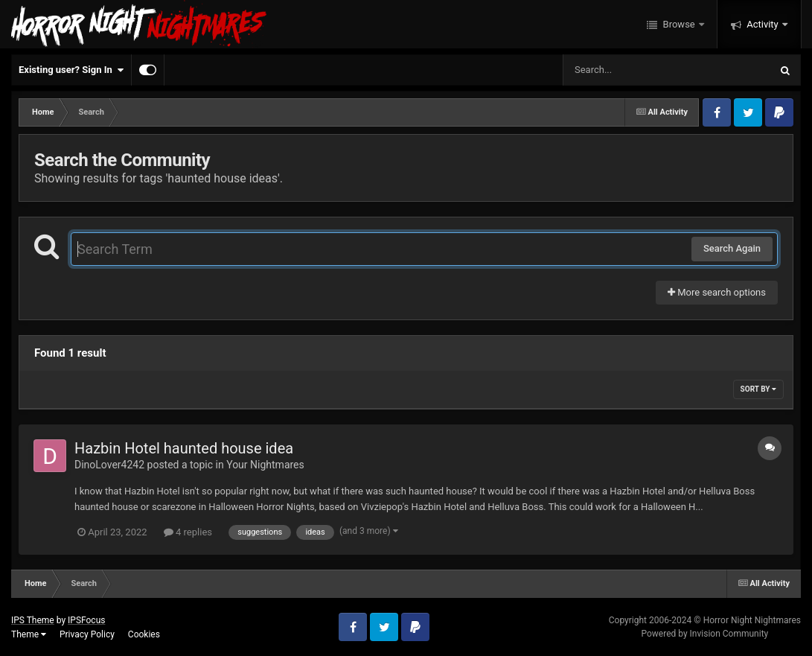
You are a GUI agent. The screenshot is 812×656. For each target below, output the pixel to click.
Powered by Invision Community (704, 634)
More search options (717, 292)
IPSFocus (86, 620)
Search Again (732, 248)
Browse (679, 24)
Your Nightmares (265, 465)
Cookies (144, 634)
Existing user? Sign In (71, 70)
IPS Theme (33, 620)
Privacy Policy (87, 634)
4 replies (188, 532)
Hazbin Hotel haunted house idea (184, 448)
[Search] (629, 70)
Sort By (758, 389)
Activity (763, 24)
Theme (29, 634)
